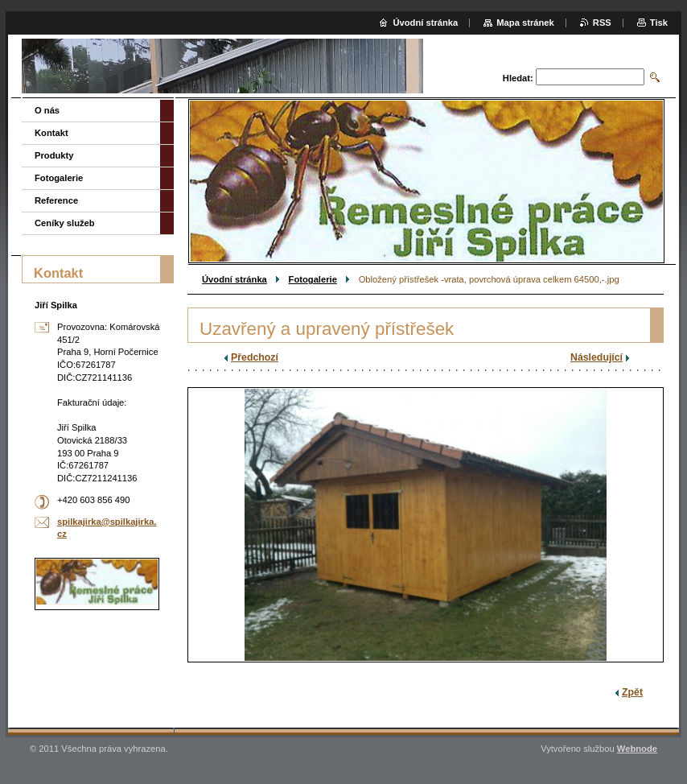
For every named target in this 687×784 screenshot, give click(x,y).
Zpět (632, 692)
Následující (596, 357)
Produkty (54, 155)
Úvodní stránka (234, 279)
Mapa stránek (525, 23)
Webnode (637, 749)
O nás (47, 110)
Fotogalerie (313, 279)
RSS (602, 23)
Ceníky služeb (65, 223)
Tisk (659, 23)
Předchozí (255, 357)
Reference (56, 200)
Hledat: (518, 78)
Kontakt (51, 133)
